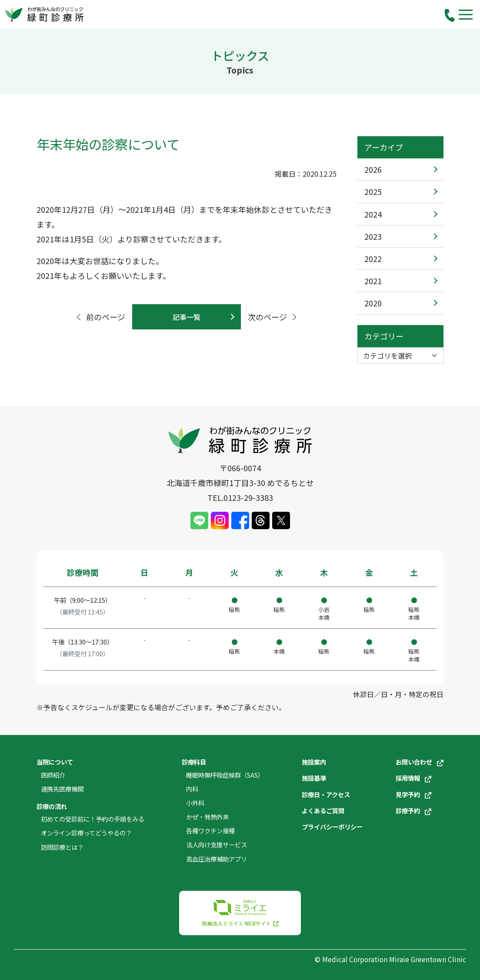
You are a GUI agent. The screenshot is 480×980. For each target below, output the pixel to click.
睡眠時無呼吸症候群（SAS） (225, 775)
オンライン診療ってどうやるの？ (86, 833)
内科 (192, 789)
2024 (373, 214)
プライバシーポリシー (332, 827)
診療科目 (194, 762)
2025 (373, 191)
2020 (373, 303)
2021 (373, 281)
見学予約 (413, 794)
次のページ (273, 317)
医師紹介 (53, 775)
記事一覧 (187, 317)
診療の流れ (52, 806)
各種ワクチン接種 (210, 831)
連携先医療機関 (62, 789)
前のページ (100, 317)
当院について (55, 762)
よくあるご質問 (323, 811)
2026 (373, 169)
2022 (373, 258)
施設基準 (314, 778)
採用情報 (413, 778)
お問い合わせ (420, 762)
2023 (373, 236)
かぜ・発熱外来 (207, 817)
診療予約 (413, 811)
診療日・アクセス (326, 794)
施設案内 (314, 762)
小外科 (195, 803)
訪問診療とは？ (62, 847)
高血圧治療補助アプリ (217, 859)
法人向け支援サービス (217, 844)
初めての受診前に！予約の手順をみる (93, 819)
